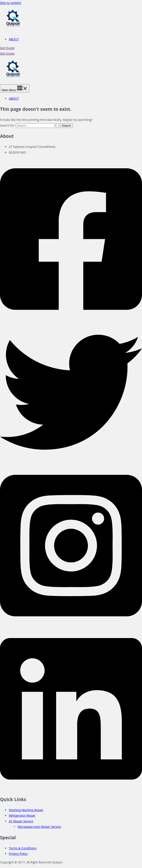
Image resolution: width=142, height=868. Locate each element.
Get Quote (7, 53)
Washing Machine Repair (26, 810)
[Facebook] (71, 319)
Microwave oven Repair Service (39, 827)
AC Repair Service (21, 821)
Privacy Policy (18, 854)
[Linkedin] (71, 789)
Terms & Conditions (23, 848)
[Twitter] (71, 462)
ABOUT (14, 39)
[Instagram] (71, 625)
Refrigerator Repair (22, 815)
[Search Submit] (57, 126)
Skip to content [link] (11, 3)
